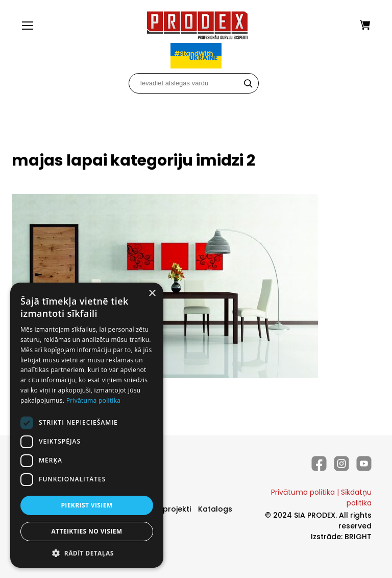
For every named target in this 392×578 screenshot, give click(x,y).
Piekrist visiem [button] (87, 505)
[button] (87, 553)
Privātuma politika (303, 492)
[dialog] (87, 425)
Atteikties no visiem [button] (87, 531)
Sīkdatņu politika (356, 498)
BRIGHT (358, 537)
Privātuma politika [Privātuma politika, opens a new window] (94, 400)
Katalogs (215, 509)
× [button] (152, 294)
